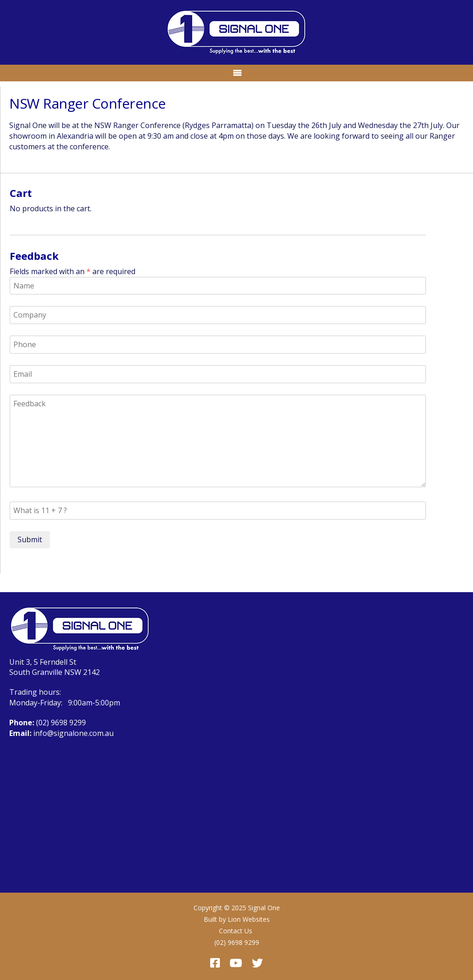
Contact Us (236, 931)
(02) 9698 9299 (61, 723)
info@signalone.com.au (73, 733)
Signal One (264, 908)
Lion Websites (249, 919)
